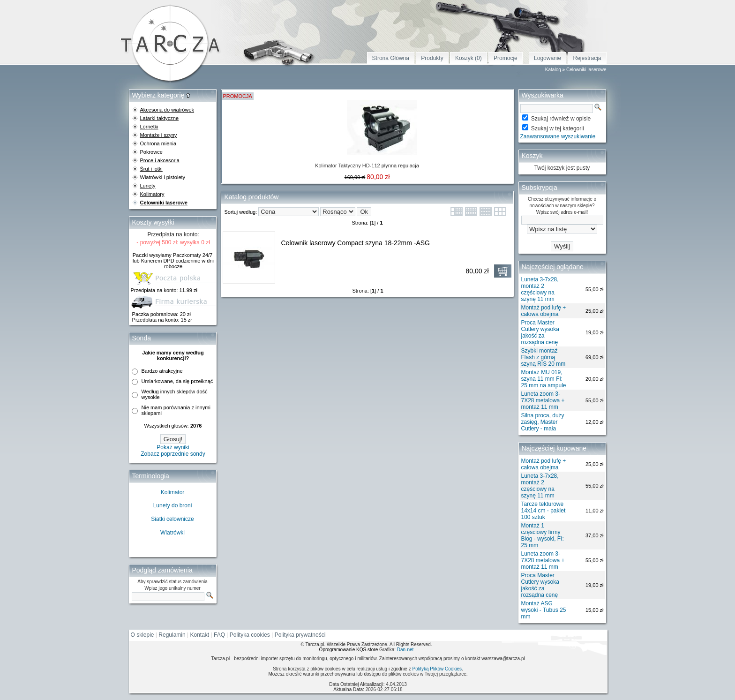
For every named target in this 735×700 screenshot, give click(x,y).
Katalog (553, 70)
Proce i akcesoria (160, 160)
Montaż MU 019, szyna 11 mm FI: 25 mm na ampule (544, 379)
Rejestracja (587, 58)
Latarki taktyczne (160, 118)
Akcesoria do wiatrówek (167, 110)
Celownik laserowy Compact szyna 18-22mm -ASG (356, 243)
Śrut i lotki (151, 169)
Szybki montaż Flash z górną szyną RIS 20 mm (544, 357)
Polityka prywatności (300, 635)
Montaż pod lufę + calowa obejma (544, 311)
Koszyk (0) (469, 58)
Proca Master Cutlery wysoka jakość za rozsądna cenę (540, 332)
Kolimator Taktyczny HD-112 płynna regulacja (367, 166)
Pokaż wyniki (173, 447)
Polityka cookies (250, 635)
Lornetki (149, 127)
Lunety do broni (173, 505)
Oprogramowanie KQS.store (349, 650)
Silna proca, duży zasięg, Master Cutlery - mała (543, 422)
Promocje (506, 58)
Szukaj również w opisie (561, 119)
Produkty (432, 58)
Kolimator (173, 492)
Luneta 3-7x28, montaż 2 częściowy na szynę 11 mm (540, 289)
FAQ (219, 635)
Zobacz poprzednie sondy (173, 454)
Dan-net (405, 650)
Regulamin (172, 635)
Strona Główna (391, 58)
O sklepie (142, 635)
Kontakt (200, 635)
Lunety (148, 186)
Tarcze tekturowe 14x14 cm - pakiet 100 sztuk (544, 511)
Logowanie (547, 58)
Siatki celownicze (172, 519)
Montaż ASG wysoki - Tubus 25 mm (544, 610)
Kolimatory (152, 194)
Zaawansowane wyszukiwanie (558, 136)
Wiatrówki (172, 533)
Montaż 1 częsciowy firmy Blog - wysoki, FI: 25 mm (543, 535)
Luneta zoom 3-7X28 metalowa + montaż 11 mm (543, 400)
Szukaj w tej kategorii (558, 128)
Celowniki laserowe (586, 70)
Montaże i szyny (159, 135)
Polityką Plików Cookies (437, 669)
